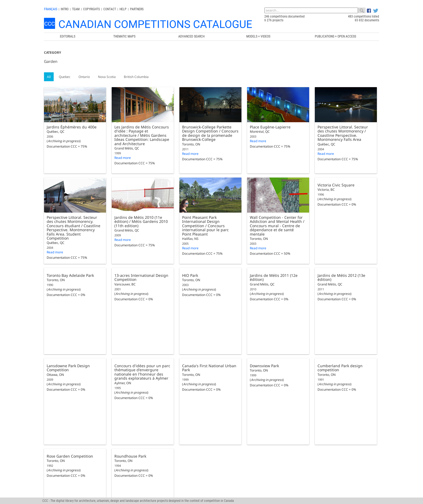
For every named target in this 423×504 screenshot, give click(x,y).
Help (123, 9)
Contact (110, 9)
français (51, 9)
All (49, 77)
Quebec (65, 77)
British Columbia (136, 77)
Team (76, 9)
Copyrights (91, 9)
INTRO (65, 9)
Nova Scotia (107, 77)
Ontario (84, 77)
